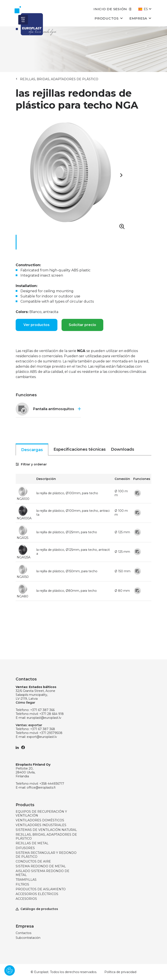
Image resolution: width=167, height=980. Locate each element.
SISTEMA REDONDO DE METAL (41, 866)
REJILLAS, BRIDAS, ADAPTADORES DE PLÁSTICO (59, 79)
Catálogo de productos (37, 909)
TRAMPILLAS (26, 880)
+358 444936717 (52, 784)
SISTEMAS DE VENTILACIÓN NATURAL (46, 830)
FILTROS (22, 884)
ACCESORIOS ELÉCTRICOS (37, 894)
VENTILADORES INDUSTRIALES (41, 825)
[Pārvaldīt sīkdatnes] (10, 970)
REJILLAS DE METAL (32, 843)
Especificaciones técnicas (80, 449)
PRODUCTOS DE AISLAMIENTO (41, 889)
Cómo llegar (25, 703)
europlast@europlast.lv (44, 718)
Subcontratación (28, 938)
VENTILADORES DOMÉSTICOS (40, 820)
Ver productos (37, 325)
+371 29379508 (51, 733)
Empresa (140, 18)
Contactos (23, 933)
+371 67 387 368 (43, 729)
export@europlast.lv (42, 737)
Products (25, 805)
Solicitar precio (82, 325)
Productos (109, 18)
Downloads (123, 449)
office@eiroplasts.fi (41, 788)
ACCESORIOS (26, 899)
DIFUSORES (25, 848)
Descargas (32, 450)
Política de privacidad (120, 972)
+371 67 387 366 (42, 710)
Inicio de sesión (112, 9)
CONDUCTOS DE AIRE (33, 861)
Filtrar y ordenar (31, 464)
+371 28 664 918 (52, 714)
